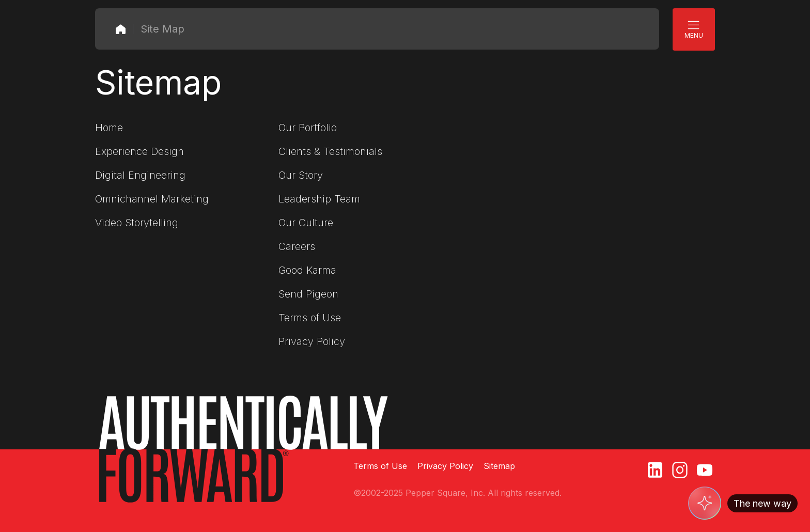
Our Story (301, 175)
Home (109, 128)
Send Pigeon (308, 294)
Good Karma (307, 270)
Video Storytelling (137, 223)
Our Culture (306, 223)
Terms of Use (310, 318)
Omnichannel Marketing (152, 199)
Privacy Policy (312, 341)
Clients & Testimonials (330, 151)
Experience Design (139, 151)
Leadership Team (319, 199)
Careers (297, 246)
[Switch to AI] (743, 503)
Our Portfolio (308, 128)
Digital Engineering (140, 175)
